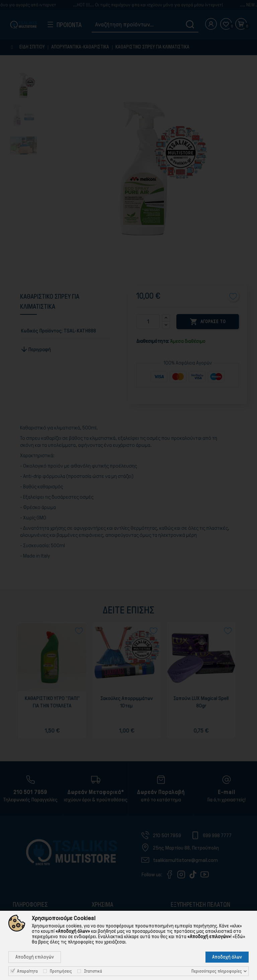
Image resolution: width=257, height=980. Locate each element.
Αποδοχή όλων (227, 957)
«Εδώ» (239, 937)
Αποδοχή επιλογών (35, 957)
